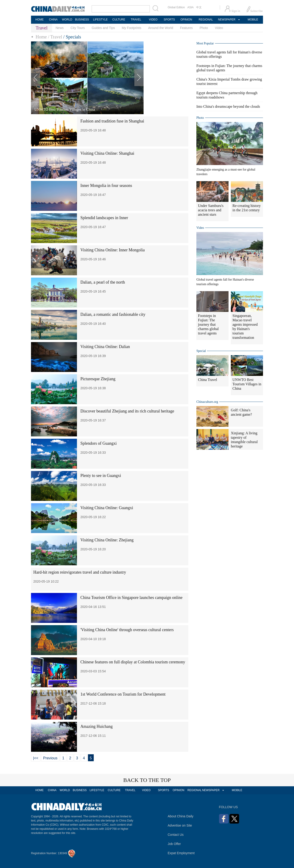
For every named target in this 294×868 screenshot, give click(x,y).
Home (41, 37)
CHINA (53, 20)
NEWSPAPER (226, 20)
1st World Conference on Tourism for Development (123, 694)
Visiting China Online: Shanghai (107, 153)
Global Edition (176, 7)
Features (186, 28)
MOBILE (253, 20)
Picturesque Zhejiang (98, 379)
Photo (204, 28)
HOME (40, 20)
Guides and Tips (103, 28)
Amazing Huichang (96, 726)
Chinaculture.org (207, 402)
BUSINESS (82, 20)
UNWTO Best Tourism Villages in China (247, 384)
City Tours (78, 28)
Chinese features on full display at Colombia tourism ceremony (133, 662)
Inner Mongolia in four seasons (106, 186)
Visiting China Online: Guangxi (107, 508)
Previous (50, 758)
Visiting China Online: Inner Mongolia (113, 250)
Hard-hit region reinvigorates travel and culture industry (80, 572)
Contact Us (176, 835)
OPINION (186, 20)
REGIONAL (206, 20)
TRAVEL (136, 20)
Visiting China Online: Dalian (105, 347)
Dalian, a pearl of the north (103, 282)
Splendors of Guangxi (99, 443)
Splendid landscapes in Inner (104, 218)
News (60, 28)
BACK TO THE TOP (147, 780)
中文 (199, 7)
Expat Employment (181, 853)
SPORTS (169, 20)
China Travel (208, 380)
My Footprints (131, 28)
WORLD (67, 20)
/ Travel (55, 37)
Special (201, 351)
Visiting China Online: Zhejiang (107, 540)
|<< (36, 758)
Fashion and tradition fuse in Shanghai (112, 121)
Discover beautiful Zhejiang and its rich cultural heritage (127, 411)
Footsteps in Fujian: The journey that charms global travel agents (208, 324)
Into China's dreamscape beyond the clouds (228, 106)
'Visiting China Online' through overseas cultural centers (127, 630)
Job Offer (174, 844)
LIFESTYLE (100, 20)
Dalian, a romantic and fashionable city (113, 314)
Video (219, 28)
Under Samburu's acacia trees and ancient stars (211, 210)
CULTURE (119, 20)
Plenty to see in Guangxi (101, 476)
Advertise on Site (180, 825)
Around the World (161, 28)
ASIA (191, 7)
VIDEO (153, 20)
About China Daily (181, 816)
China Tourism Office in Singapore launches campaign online (131, 598)
